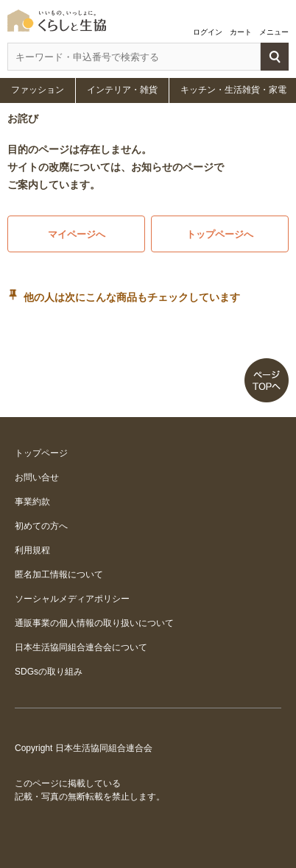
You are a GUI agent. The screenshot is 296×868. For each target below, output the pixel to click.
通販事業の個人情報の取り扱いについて (94, 623)
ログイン (208, 32)
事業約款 (32, 502)
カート (241, 32)
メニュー (274, 32)
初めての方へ (41, 526)
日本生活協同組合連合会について (81, 647)
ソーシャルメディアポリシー (72, 599)
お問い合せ (37, 477)
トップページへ (220, 234)
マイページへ (77, 234)
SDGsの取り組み (49, 672)
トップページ (41, 453)
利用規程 (32, 550)
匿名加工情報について (59, 574)
